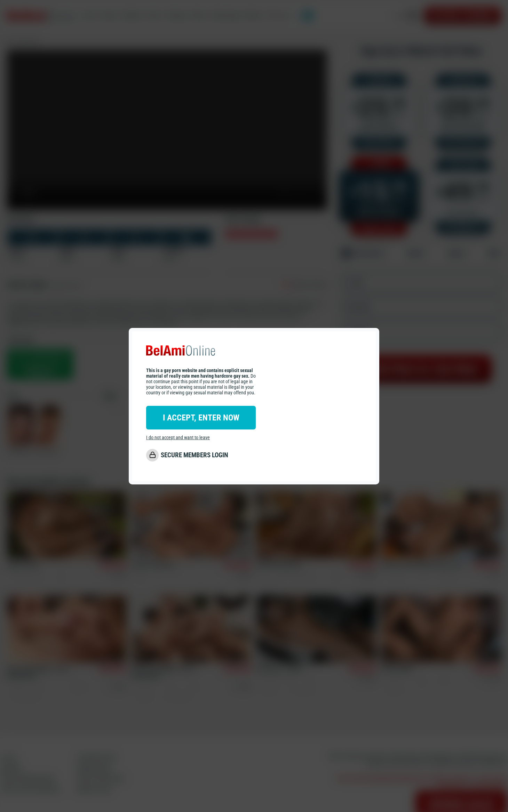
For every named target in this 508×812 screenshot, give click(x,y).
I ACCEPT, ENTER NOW (201, 418)
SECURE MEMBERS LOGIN (195, 455)
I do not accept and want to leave (178, 437)
